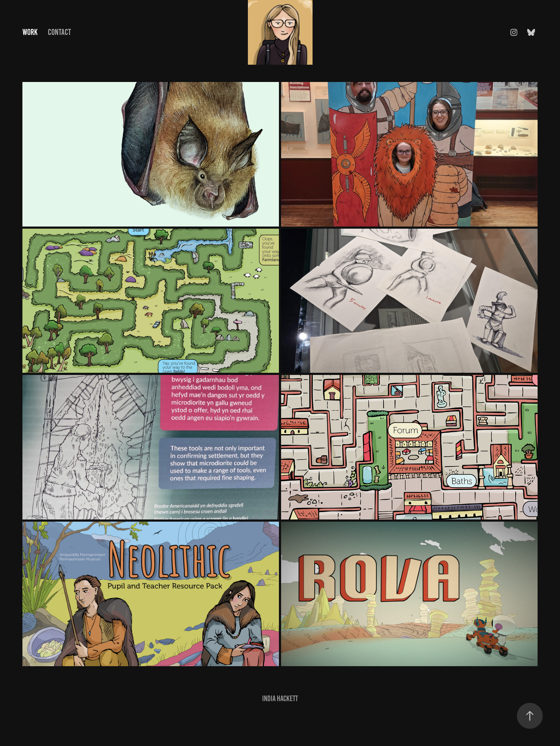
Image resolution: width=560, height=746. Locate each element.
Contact (59, 32)
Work (30, 32)
